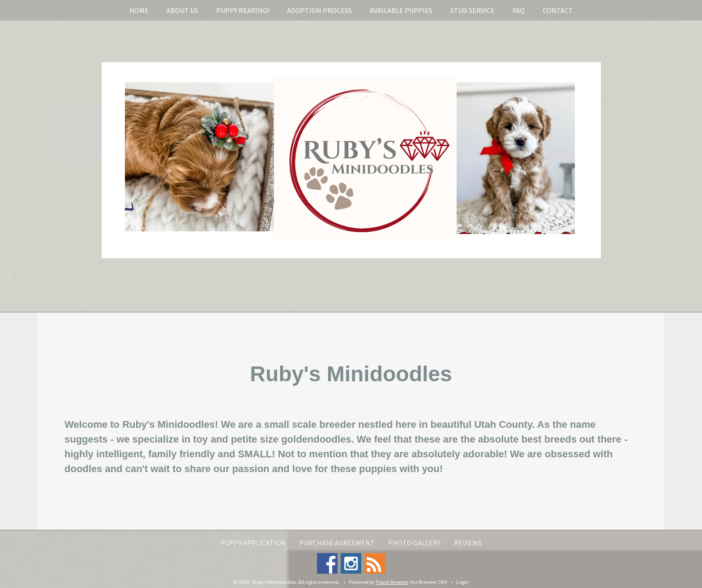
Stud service (473, 10)
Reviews (468, 543)
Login (462, 582)
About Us (182, 10)
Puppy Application (253, 543)
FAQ (519, 10)
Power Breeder (392, 582)
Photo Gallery (414, 543)
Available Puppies (401, 10)
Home (139, 10)
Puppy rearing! (243, 10)
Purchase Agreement (337, 543)
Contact (558, 10)
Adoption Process (319, 10)
